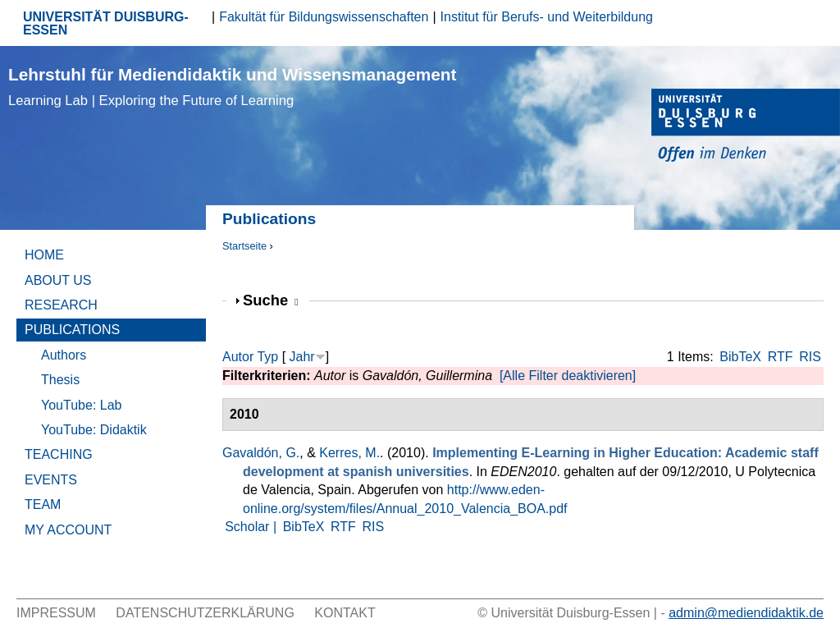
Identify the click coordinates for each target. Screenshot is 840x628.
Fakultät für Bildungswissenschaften (324, 17)
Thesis (60, 380)
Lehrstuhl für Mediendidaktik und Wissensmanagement (232, 87)
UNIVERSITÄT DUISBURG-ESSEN (106, 23)
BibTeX (740, 357)
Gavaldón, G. (261, 453)
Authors (64, 355)
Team (43, 504)
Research (61, 305)
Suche (271, 300)
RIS (810, 357)
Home (44, 255)
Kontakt (345, 613)
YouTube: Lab (81, 405)
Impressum (56, 613)
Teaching (59, 454)
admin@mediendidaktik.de (746, 613)
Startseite (244, 246)
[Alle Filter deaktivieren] (568, 376)
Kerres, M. (349, 453)
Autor (238, 357)
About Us (58, 280)
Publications (72, 330)
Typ (267, 357)
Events (51, 480)
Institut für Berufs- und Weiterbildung (547, 17)
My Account (68, 530)
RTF (781, 357)
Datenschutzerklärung (205, 613)
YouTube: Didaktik (94, 430)
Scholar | (252, 527)
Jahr (302, 357)
